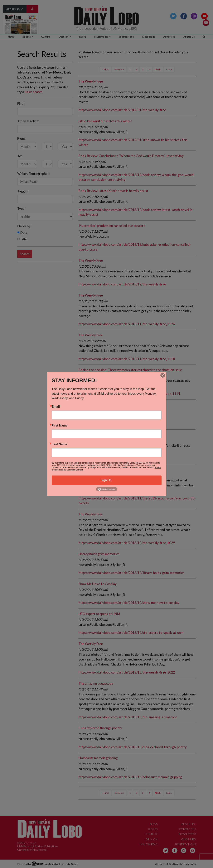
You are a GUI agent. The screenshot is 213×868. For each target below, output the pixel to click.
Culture (46, 37)
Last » (169, 69)
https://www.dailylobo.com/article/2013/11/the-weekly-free (122, 458)
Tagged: (23, 191)
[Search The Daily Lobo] (204, 37)
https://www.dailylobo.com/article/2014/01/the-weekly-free (122, 110)
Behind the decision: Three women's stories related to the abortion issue (130, 370)
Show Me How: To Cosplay (98, 584)
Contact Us (187, 829)
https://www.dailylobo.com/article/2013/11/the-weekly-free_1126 (127, 324)
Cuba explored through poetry (100, 728)
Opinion (152, 839)
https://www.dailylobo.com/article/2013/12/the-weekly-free (122, 284)
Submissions (126, 37)
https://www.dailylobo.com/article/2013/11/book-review (120, 424)
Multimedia (149, 844)
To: (20, 156)
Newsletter (187, 834)
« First (106, 69)
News (11, 37)
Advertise (169, 37)
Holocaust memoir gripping (98, 758)
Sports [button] (27, 37)
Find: (21, 104)
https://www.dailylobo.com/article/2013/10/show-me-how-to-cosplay (129, 603)
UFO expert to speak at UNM (99, 614)
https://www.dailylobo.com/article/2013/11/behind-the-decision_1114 (129, 394)
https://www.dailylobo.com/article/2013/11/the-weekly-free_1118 (127, 359)
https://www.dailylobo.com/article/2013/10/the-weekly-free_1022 (127, 672)
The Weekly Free (91, 81)
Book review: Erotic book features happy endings (114, 405)
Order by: (24, 226)
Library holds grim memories (99, 554)
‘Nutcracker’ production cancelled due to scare (112, 226)
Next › (158, 69)
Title (22, 239)
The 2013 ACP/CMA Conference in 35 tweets (111, 469)
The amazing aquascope (96, 683)
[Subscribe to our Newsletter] (206, 22)
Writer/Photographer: (33, 174)
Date (22, 233)
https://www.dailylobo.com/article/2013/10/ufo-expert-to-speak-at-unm (131, 633)
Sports (152, 829)
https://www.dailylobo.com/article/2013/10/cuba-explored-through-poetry (133, 747)
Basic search (34, 92)
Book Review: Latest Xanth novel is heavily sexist (113, 191)
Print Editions (185, 844)
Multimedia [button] (102, 37)
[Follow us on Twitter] (173, 16)
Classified (189, 839)
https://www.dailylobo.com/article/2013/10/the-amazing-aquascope (128, 717)
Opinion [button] (64, 37)
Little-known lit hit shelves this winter (105, 121)
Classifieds (149, 37)
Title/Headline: (28, 121)
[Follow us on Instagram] (194, 16)
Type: (21, 209)
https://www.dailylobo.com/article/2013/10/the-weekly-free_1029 (127, 543)
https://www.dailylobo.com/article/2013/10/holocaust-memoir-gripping (130, 777)
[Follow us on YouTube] (204, 16)
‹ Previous (119, 69)
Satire (82, 37)
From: (21, 138)
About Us (189, 37)
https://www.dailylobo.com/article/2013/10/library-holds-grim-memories (131, 573)
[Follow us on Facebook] (184, 16)
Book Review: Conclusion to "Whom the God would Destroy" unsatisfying (131, 156)
